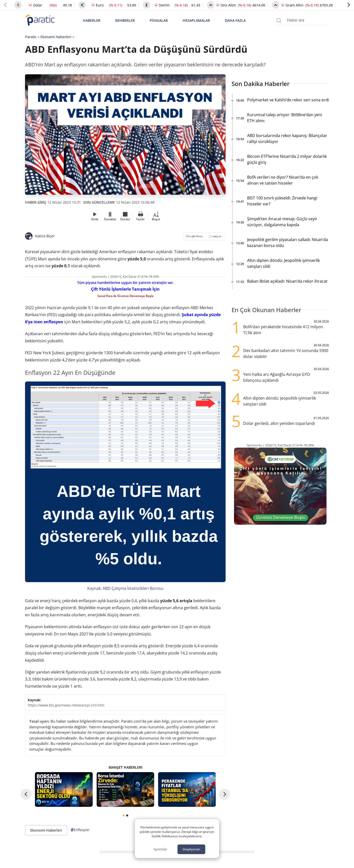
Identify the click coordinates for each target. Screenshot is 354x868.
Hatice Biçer (45, 236)
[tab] (124, 815)
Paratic (31, 37)
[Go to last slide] (26, 794)
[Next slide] (349, 5)
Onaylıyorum (191, 849)
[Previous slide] (5, 5)
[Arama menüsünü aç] (279, 20)
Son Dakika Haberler (261, 84)
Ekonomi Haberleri (56, 37)
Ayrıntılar (160, 849)
